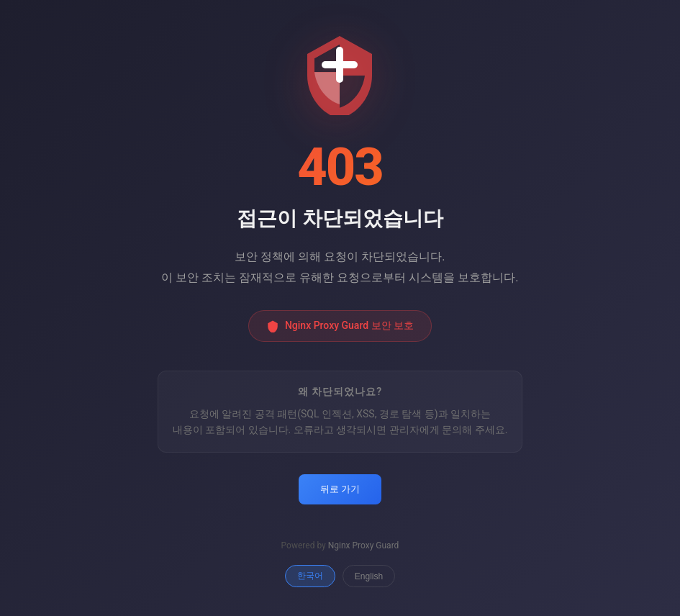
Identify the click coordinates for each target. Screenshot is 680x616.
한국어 (310, 576)
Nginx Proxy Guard (364, 545)
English (369, 576)
